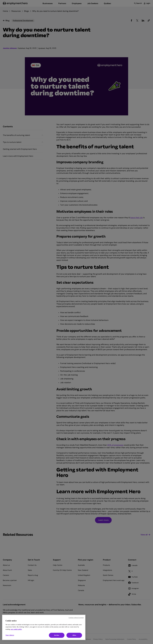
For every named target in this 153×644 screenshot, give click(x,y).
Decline (57, 635)
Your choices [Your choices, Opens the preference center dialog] (10, 635)
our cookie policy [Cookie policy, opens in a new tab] (16, 629)
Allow (74, 635)
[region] (44, 627)
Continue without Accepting (76, 618)
